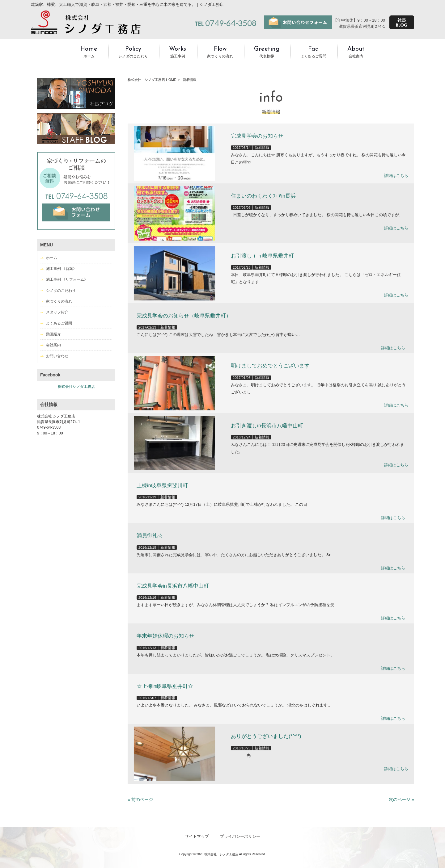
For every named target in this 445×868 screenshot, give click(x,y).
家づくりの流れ (59, 301)
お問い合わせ (57, 356)
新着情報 (262, 148)
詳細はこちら (396, 176)
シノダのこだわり (61, 291)
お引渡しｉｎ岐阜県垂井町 (262, 256)
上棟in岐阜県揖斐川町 (162, 486)
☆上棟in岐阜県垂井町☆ (165, 686)
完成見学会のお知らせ (257, 136)
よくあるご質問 (59, 323)
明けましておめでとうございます (270, 366)
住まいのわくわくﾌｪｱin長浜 (263, 196)
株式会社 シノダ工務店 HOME (152, 80)
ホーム (52, 258)
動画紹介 (53, 334)
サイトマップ (197, 836)
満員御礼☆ (150, 536)
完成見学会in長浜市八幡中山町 (173, 586)
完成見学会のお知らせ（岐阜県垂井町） (184, 316)
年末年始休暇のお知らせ (165, 636)
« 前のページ (140, 799)
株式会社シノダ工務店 (76, 387)
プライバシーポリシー (240, 836)
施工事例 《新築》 (61, 269)
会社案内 (53, 345)
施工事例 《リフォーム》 (67, 279)
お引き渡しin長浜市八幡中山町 (267, 426)
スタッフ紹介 (57, 312)
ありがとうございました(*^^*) (266, 736)
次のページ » (401, 799)
